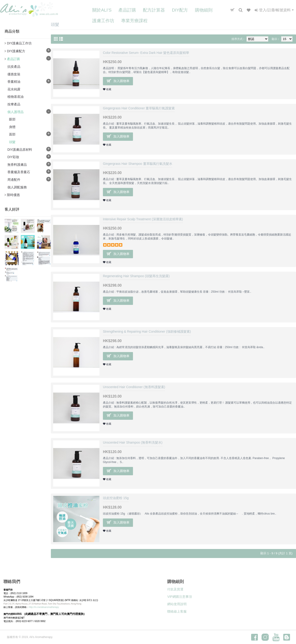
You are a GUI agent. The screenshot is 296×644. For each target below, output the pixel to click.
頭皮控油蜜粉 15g (116, 498)
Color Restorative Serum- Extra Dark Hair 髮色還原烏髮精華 (146, 53)
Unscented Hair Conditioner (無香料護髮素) (134, 387)
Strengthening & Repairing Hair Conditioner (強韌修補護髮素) (147, 331)
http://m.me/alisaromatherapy (44, 607)
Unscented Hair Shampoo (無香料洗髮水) (133, 442)
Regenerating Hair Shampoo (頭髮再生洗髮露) (136, 276)
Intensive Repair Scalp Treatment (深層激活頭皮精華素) (143, 219)
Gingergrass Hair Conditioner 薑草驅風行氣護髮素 (139, 108)
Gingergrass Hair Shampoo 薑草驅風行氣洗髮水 (138, 164)
